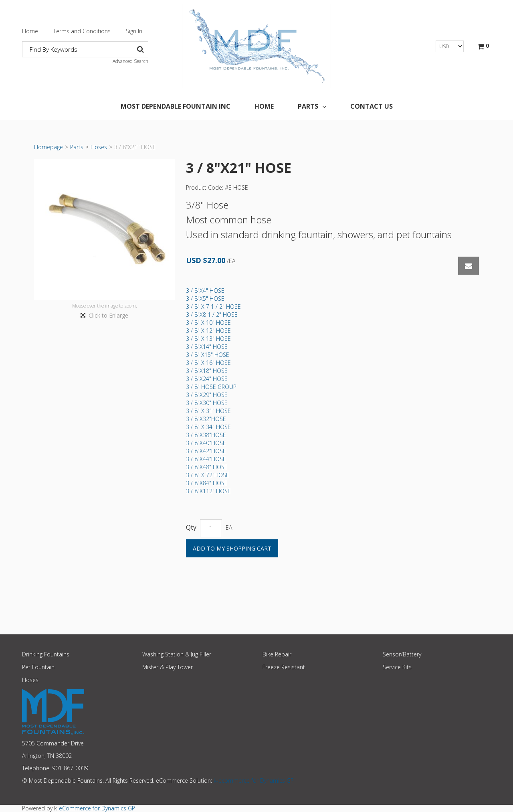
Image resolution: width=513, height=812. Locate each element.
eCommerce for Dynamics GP (97, 808)
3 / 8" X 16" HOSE (208, 363)
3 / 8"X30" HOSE (207, 403)
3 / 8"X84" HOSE (207, 483)
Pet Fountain (38, 667)
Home (30, 31)
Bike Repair (277, 654)
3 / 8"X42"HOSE (206, 451)
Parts (312, 106)
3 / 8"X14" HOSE (207, 347)
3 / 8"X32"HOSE (206, 419)
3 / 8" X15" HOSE (208, 355)
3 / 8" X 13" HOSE (208, 339)
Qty (191, 527)
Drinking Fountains (46, 654)
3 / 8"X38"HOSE (206, 435)
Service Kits (397, 667)
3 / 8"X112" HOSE (208, 491)
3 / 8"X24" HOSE (207, 379)
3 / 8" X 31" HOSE (208, 411)
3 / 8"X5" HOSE (205, 299)
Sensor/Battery (402, 654)
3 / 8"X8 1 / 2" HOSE (212, 315)
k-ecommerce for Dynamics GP (254, 781)
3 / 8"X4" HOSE (205, 291)
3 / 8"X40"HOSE (206, 443)
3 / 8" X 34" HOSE (208, 427)
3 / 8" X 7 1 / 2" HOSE (213, 307)
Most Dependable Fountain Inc (176, 106)
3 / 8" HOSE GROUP (211, 387)
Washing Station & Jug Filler (177, 654)
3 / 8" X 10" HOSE (208, 323)
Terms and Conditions (82, 31)
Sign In (134, 31)
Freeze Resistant (284, 667)
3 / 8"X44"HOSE (206, 459)
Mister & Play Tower (168, 667)
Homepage (48, 147)
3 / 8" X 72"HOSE (208, 475)
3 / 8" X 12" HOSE (208, 331)
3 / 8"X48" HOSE (207, 467)
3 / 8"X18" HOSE (207, 371)
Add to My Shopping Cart (232, 548)
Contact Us (372, 106)
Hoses (99, 147)
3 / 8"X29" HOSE (207, 395)
